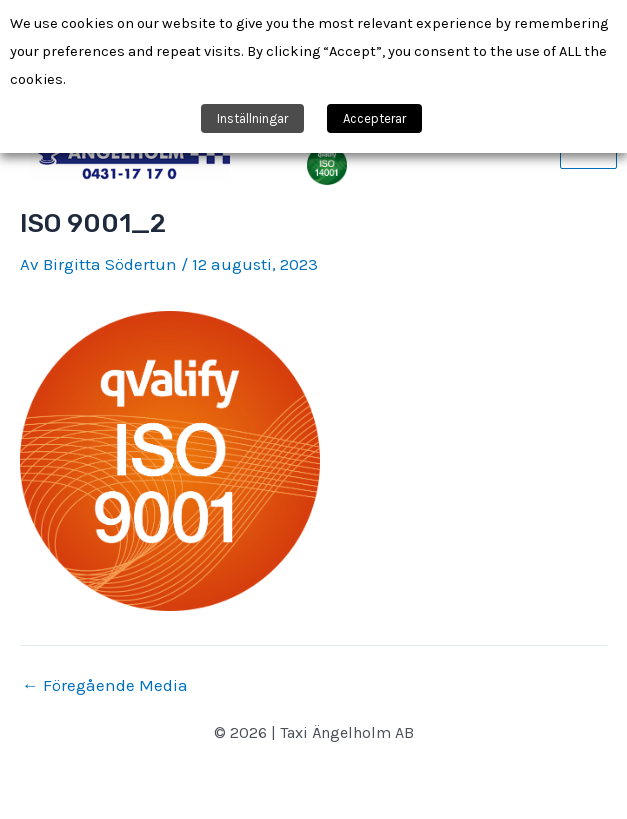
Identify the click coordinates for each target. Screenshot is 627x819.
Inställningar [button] (252, 118)
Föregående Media (105, 685)
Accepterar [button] (374, 118)
